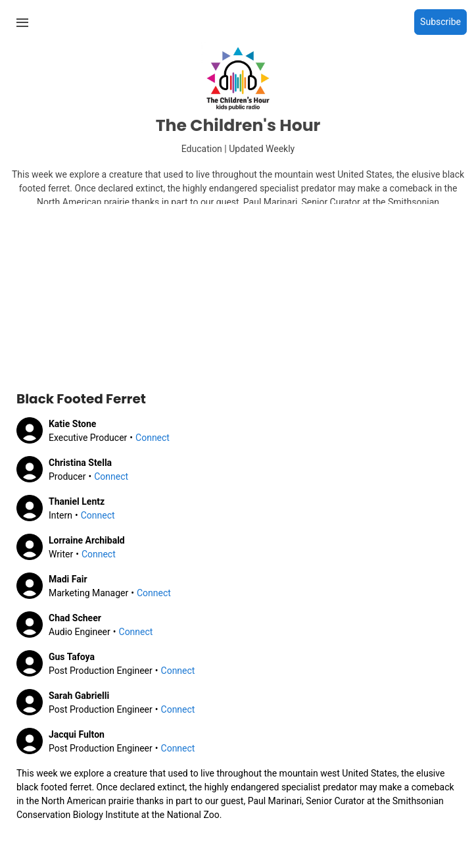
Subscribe (440, 22)
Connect (153, 438)
